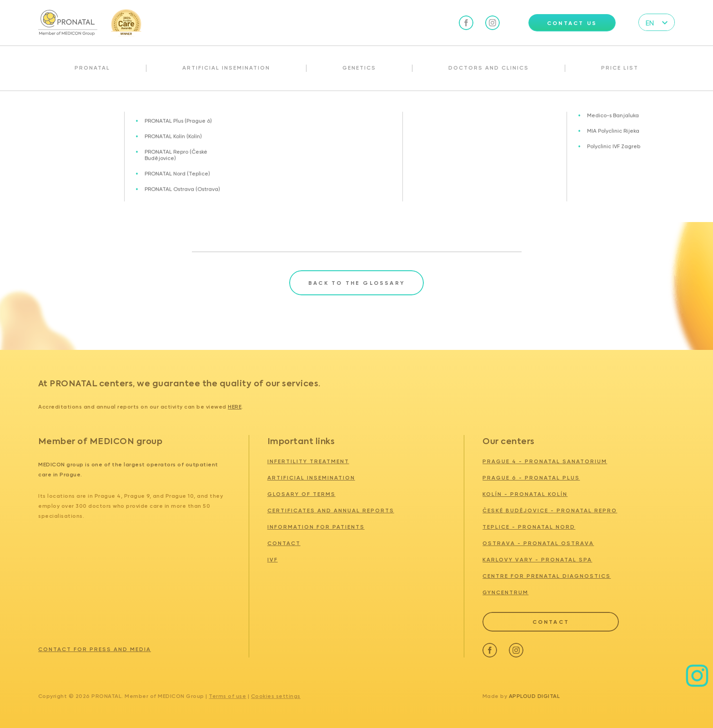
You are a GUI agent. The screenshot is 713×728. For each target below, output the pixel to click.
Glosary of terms (81, 111)
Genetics (359, 68)
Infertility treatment (308, 461)
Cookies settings (276, 696)
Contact (284, 543)
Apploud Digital (535, 696)
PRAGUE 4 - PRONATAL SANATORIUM (545, 461)
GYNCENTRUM (505, 592)
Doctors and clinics (489, 68)
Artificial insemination (226, 68)
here (235, 407)
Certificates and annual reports (331, 511)
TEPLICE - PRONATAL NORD (529, 527)
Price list (620, 68)
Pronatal (92, 68)
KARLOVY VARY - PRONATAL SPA (537, 560)
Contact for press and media (95, 649)
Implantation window (144, 111)
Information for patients (316, 527)
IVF (273, 560)
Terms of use (227, 696)
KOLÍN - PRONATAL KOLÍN (525, 494)
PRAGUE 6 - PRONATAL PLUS (531, 478)
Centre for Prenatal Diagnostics (547, 576)
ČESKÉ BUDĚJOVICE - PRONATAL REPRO (550, 511)
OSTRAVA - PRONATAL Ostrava (538, 543)
